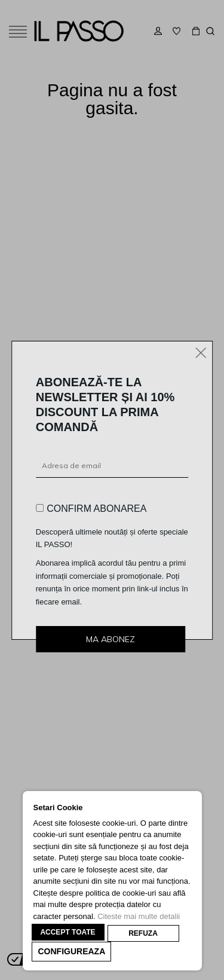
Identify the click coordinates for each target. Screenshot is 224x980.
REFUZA (143, 933)
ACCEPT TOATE (67, 932)
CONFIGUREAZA (72, 951)
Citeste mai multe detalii (139, 916)
